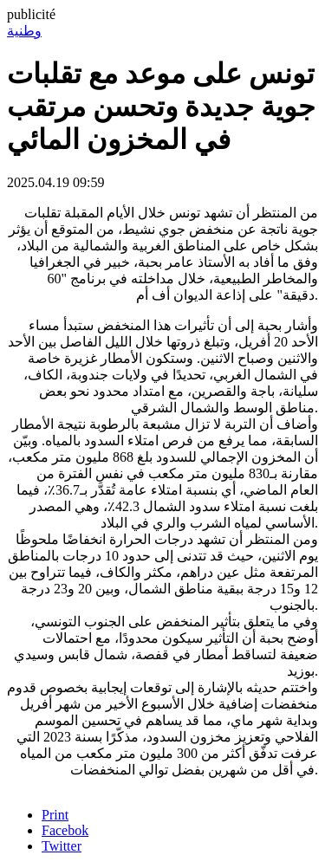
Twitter (62, 846)
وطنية (24, 31)
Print (55, 815)
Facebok (65, 830)
